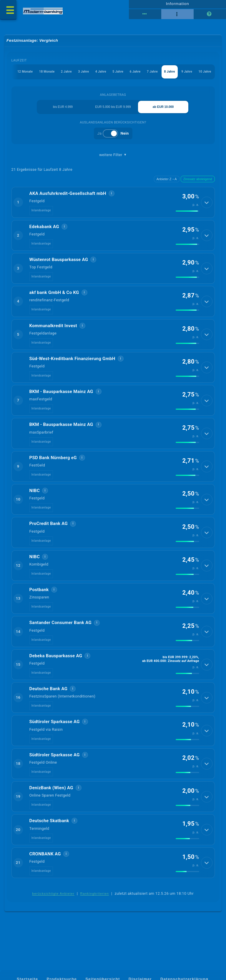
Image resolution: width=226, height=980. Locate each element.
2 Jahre (59, 74)
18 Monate (39, 74)
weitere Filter (113, 158)
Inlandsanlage (41, 214)
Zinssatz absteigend (198, 183)
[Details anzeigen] (207, 206)
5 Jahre (113, 74)
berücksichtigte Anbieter (53, 898)
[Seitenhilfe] (210, 16)
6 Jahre (131, 74)
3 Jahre (77, 74)
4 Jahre (95, 74)
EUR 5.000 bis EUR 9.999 (113, 110)
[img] (187, 215)
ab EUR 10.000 (164, 110)
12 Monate (16, 74)
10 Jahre (205, 74)
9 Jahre (186, 74)
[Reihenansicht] (145, 16)
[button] (113, 206)
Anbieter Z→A (167, 183)
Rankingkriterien (95, 898)
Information (177, 5)
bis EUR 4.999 (63, 110)
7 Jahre (149, 74)
